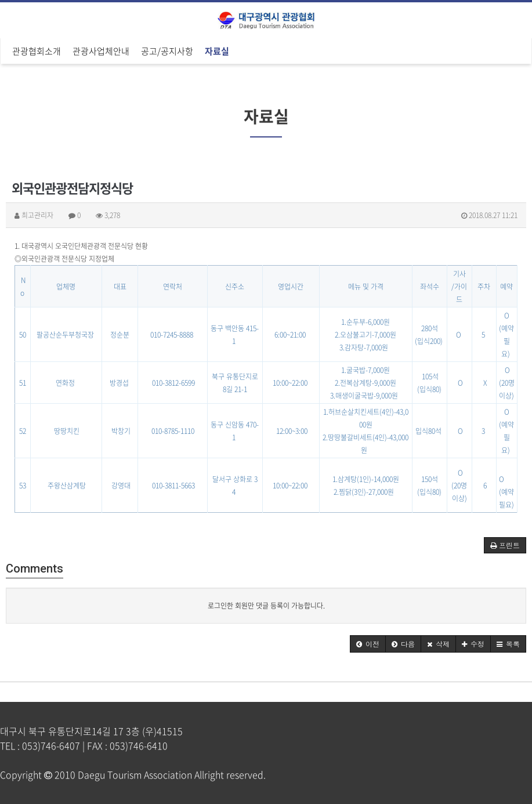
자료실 (217, 51)
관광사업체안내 (101, 51)
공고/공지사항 (167, 51)
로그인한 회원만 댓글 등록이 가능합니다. (266, 606)
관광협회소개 (37, 51)
